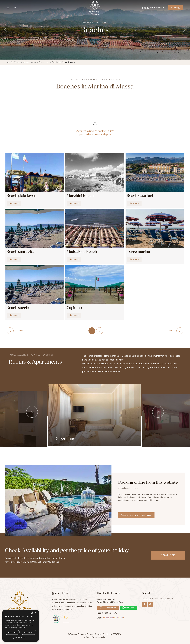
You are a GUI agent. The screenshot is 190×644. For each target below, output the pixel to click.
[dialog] (21, 626)
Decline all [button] (29, 632)
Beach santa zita (20, 252)
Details (14, 203)
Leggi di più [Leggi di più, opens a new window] (22, 628)
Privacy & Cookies (76, 634)
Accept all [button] (12, 632)
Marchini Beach (80, 196)
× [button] (35, 613)
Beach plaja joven (22, 196)
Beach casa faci (140, 196)
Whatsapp (128, 608)
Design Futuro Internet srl (95, 637)
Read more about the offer (136, 515)
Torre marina (138, 252)
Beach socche (18, 308)
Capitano (74, 308)
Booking (176, 8)
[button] (21, 638)
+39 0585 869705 (108, 608)
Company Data (92, 634)
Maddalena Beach (82, 252)
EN (15, 8)
